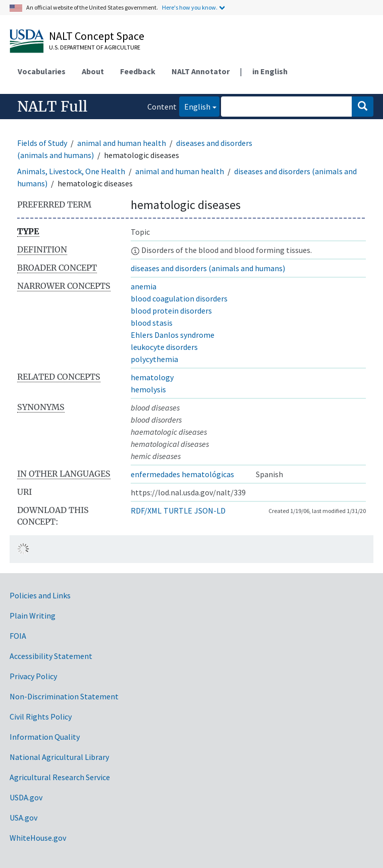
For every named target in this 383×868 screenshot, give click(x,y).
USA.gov (23, 818)
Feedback (138, 71)
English (195, 106)
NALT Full (52, 107)
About (93, 71)
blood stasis (152, 323)
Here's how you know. (190, 7)
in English (270, 71)
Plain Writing (33, 616)
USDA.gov (26, 797)
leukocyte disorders (164, 347)
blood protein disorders (171, 311)
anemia (144, 286)
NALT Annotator (201, 71)
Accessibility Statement (51, 656)
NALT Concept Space (97, 36)
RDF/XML (146, 510)
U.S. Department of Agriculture (95, 47)
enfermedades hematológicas (182, 474)
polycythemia (154, 359)
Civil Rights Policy (41, 717)
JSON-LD (210, 510)
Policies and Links (40, 595)
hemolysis (148, 389)
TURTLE (178, 510)
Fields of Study (42, 143)
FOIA (18, 636)
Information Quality (45, 737)
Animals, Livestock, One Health (71, 171)
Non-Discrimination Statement (64, 696)
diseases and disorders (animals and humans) (208, 268)
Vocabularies (42, 71)
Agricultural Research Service (60, 777)
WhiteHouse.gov (38, 838)
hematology (152, 377)
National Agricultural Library (59, 757)
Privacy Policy (33, 676)
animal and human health (122, 143)
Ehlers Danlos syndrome (173, 335)
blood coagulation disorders (179, 298)
